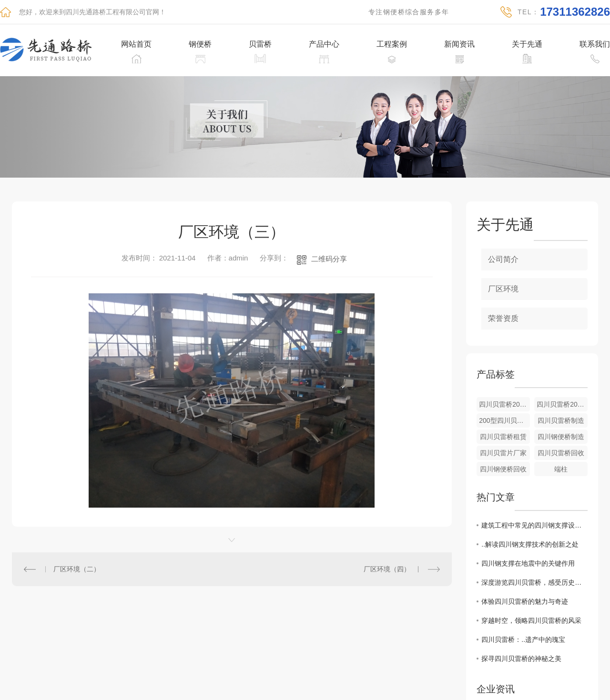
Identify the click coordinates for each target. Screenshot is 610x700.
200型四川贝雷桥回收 (504, 420)
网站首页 (136, 44)
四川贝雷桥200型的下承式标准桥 (562, 404)
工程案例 (392, 44)
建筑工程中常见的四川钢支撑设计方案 (534, 525)
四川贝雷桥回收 (561, 453)
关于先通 (527, 44)
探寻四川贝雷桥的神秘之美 (521, 659)
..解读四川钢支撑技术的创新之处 (530, 544)
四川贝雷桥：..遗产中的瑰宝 (523, 640)
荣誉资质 (503, 318)
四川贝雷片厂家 (503, 453)
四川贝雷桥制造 (561, 420)
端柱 (561, 469)
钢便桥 (200, 44)
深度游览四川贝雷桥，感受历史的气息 (534, 582)
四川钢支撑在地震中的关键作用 (528, 563)
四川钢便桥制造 (561, 437)
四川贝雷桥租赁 (503, 437)
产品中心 (324, 44)
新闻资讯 (459, 44)
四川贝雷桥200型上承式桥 (504, 404)
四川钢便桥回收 (503, 469)
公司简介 (503, 259)
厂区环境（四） (387, 569)
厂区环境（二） (77, 569)
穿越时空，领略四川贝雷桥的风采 (531, 620)
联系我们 (595, 44)
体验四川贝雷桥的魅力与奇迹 (525, 601)
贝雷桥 (260, 44)
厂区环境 (503, 289)
